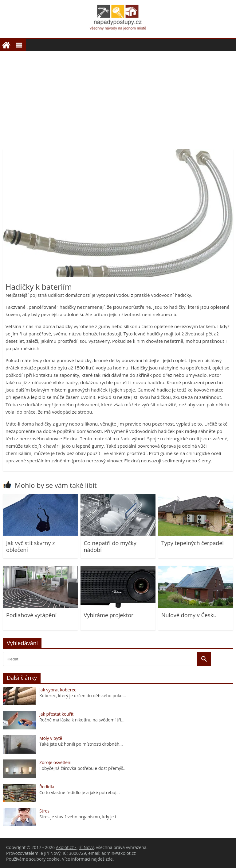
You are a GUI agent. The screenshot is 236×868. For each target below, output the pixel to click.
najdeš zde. (102, 859)
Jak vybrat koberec (58, 690)
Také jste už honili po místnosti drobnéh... (81, 744)
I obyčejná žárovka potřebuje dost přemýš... (83, 768)
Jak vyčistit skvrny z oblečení (30, 546)
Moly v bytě (51, 738)
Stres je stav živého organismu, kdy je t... (80, 817)
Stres (44, 811)
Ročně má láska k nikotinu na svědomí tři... (82, 720)
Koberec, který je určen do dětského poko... (83, 696)
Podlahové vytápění (31, 615)
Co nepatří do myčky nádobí (110, 546)
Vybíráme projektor (108, 615)
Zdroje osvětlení (55, 762)
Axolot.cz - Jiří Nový (75, 847)
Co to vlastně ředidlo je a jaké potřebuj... (80, 792)
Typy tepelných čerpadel (193, 543)
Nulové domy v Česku (189, 615)
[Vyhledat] (204, 659)
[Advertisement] (118, 97)
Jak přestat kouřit (56, 714)
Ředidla (47, 787)
